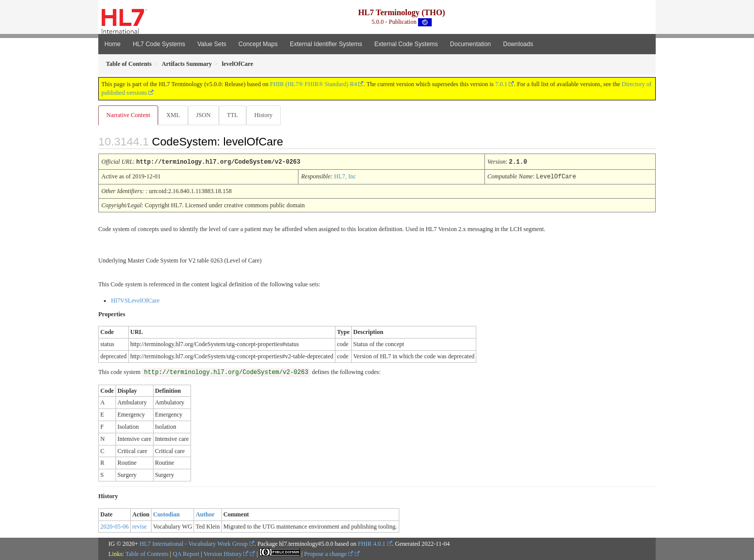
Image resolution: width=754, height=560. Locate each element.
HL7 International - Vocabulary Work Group (194, 543)
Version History (226, 553)
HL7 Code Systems (159, 44)
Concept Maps (258, 44)
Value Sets (212, 44)
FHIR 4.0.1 (371, 543)
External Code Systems (406, 44)
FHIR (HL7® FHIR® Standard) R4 (314, 84)
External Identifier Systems (326, 44)
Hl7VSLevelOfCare (135, 300)
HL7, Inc (345, 176)
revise (140, 526)
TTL (236, 115)
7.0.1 (501, 84)
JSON (205, 115)
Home (112, 44)
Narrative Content (128, 115)
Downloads (518, 44)
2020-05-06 (115, 526)
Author (205, 514)
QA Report (186, 553)
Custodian (166, 514)
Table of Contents (147, 553)
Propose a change (329, 553)
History (268, 115)
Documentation (470, 44)
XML (174, 115)
